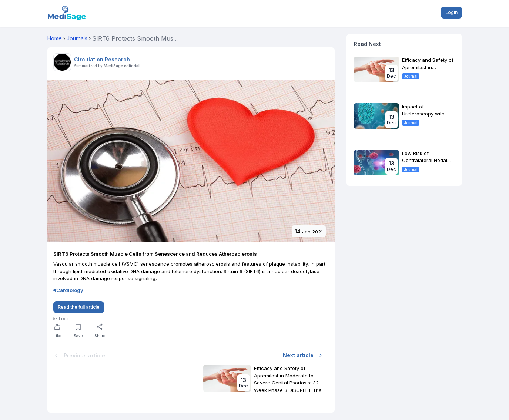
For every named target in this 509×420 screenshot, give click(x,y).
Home (55, 38)
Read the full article (79, 307)
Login (451, 12)
